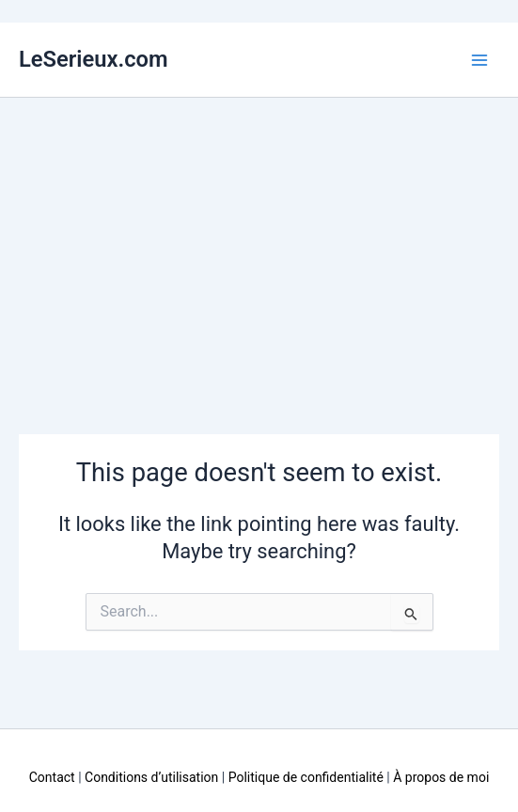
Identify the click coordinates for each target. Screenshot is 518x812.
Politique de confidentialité (306, 777)
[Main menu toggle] (479, 60)
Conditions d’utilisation (151, 777)
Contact (52, 777)
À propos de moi (441, 777)
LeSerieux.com (94, 59)
